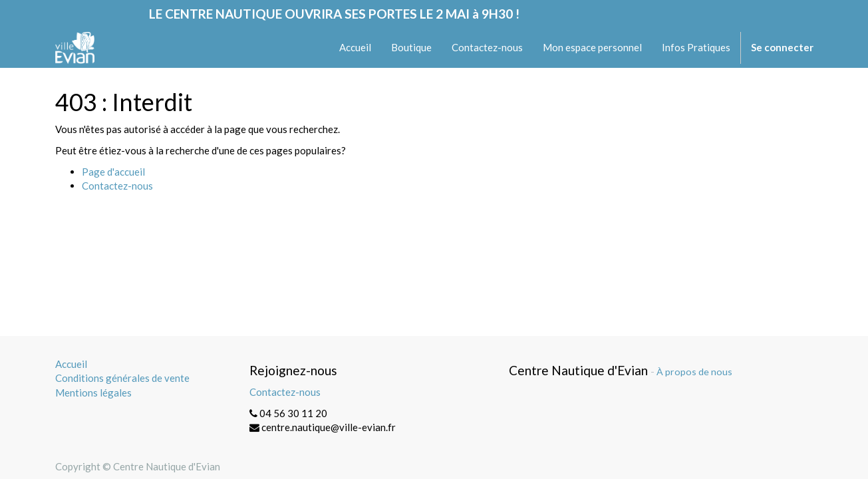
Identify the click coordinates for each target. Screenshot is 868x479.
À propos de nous (694, 372)
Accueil (71, 364)
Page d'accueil (113, 172)
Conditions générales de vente (122, 378)
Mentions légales (93, 393)
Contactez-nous (117, 186)
